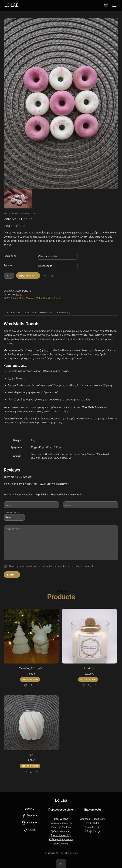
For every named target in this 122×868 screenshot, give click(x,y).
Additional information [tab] (39, 313)
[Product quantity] (9, 276)
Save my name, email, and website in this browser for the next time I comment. (51, 566)
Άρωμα (8, 265)
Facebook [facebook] (29, 815)
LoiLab (50, 853)
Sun (31, 755)
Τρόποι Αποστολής (61, 835)
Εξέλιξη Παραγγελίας (61, 840)
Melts (22, 298)
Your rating (11, 512)
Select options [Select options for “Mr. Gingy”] (88, 679)
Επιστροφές (61, 844)
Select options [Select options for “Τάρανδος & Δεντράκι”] (30, 679)
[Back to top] (61, 864)
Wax (28, 298)
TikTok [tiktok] (29, 830)
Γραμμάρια (10, 256)
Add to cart (28, 276)
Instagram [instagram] (29, 823)
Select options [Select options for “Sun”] (30, 766)
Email (69, 505)
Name (9, 505)
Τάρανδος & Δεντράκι (31, 668)
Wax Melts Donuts (52, 298)
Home (7, 214)
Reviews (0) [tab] (64, 313)
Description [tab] (13, 313)
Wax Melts (36, 298)
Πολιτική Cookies (61, 827)
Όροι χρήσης (61, 819)
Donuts (14, 298)
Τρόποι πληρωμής (61, 831)
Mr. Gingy (90, 668)
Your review (13, 529)
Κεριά (15, 214)
